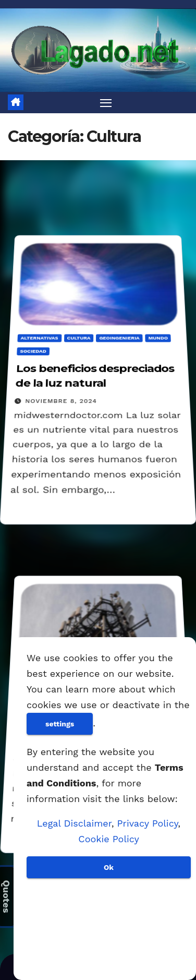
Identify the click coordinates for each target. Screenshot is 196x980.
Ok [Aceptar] (109, 867)
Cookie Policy (108, 839)
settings (60, 724)
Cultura (78, 337)
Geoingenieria (119, 337)
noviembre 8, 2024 (61, 401)
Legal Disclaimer (74, 823)
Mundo (158, 337)
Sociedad (33, 351)
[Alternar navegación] (106, 103)
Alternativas (39, 337)
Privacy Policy (148, 823)
